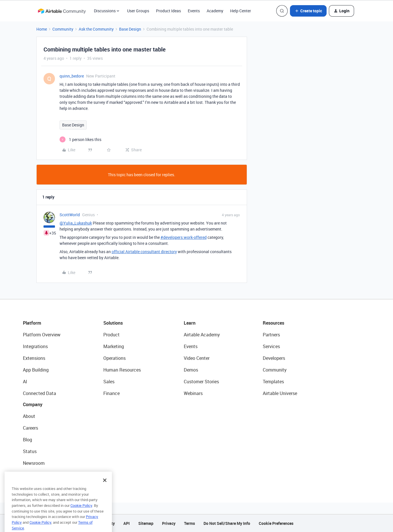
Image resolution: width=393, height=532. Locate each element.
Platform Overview (42, 335)
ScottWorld (70, 215)
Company (33, 404)
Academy (215, 11)
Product (111, 335)
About (29, 416)
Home (42, 29)
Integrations (35, 346)
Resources (273, 323)
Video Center (197, 358)
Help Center (241, 11)
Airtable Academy (202, 335)
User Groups (138, 11)
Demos (191, 370)
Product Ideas (168, 11)
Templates (273, 382)
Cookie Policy (81, 512)
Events (194, 11)
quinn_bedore (72, 76)
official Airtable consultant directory (144, 252)
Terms (189, 523)
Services (271, 346)
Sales (109, 382)
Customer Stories (201, 382)
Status (30, 451)
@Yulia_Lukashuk (76, 223)
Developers (274, 358)
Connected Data (40, 393)
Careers (30, 428)
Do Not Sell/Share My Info (227, 523)
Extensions (34, 358)
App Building (36, 370)
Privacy (169, 523)
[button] (308, 11)
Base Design (130, 29)
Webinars (193, 393)
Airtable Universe (280, 393)
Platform (32, 323)
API (127, 523)
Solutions (113, 323)
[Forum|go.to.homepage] (62, 11)
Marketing (114, 346)
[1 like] (80, 139)
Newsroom (34, 463)
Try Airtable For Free (43, 475)
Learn (190, 323)
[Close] (105, 487)
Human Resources (122, 370)
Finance (111, 393)
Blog (27, 440)
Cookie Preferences (276, 523)
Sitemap (146, 523)
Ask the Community (96, 29)
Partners (271, 335)
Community (63, 29)
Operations (114, 358)
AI (25, 382)
